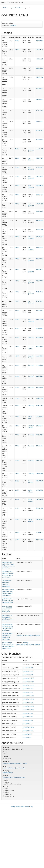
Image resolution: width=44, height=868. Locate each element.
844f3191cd (39, 490)
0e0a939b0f (39, 220)
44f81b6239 (39, 237)
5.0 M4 (17, 186)
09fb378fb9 (39, 270)
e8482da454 (40, 406)
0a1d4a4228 (40, 158)
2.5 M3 (17, 508)
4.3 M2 (17, 319)
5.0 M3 (17, 237)
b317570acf (39, 50)
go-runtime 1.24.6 (28, 675)
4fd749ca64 (39, 508)
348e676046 (40, 186)
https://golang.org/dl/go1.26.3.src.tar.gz (14, 777)
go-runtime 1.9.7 (28, 724)
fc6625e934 (39, 77)
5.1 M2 (17, 158)
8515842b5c (39, 259)
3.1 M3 (17, 376)
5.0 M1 (17, 259)
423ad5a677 (40, 88)
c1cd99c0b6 (39, 398)
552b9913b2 (40, 131)
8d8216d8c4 (39, 319)
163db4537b (40, 211)
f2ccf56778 (39, 532)
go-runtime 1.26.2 (28, 668)
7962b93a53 (40, 292)
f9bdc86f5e (39, 426)
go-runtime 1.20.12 (28, 685)
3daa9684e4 (40, 376)
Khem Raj (13, 26)
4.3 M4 (17, 281)
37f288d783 (39, 481)
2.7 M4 (17, 435)
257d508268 (40, 347)
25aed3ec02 (39, 41)
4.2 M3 (17, 347)
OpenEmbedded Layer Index (12, 2)
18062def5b (39, 176)
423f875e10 (39, 195)
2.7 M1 (17, 461)
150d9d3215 (40, 519)
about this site (25, 807)
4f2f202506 (39, 121)
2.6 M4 (17, 474)
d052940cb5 (39, 387)
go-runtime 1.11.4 (28, 717)
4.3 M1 (17, 329)
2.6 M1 (17, 490)
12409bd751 (40, 417)
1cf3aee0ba (39, 474)
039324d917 (40, 310)
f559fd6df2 (39, 446)
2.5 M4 (17, 499)
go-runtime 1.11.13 (28, 727)
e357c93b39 (39, 110)
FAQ (31, 807)
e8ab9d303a (40, 356)
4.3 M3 (17, 310)
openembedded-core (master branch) (14, 768)
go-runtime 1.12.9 (28, 713)
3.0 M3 (17, 406)
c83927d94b (39, 59)
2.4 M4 (17, 532)
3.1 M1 (17, 398)
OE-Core (5, 8)
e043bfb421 (39, 338)
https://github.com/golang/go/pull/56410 (28, 635)
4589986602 (40, 99)
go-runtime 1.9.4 (28, 738)
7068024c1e (39, 499)
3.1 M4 (17, 365)
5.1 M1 (17, 176)
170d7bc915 (39, 204)
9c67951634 (39, 248)
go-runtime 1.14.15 (28, 710)
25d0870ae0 (40, 301)
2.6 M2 (17, 481)
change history (15, 807)
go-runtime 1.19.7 (28, 692)
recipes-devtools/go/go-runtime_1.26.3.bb (15, 763)
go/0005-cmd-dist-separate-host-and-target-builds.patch (8, 601)
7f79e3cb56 (39, 365)
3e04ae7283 (40, 435)
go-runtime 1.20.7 (28, 689)
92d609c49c (39, 140)
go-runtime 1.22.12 (28, 678)
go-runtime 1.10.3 (28, 731)
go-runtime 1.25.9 (28, 671)
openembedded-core (17, 8)
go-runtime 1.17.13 (28, 696)
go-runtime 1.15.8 (28, 703)
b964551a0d (40, 461)
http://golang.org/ (8, 773)
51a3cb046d (39, 229)
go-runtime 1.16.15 (28, 699)
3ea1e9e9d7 (40, 329)
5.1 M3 (17, 149)
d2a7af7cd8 (39, 540)
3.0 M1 (17, 417)
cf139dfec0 (39, 167)
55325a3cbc (39, 68)
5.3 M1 (17, 41)
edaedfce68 (39, 149)
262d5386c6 (39, 281)
